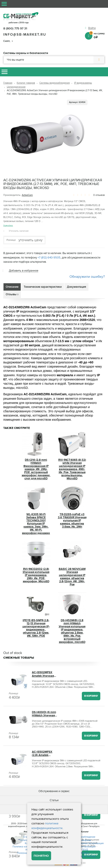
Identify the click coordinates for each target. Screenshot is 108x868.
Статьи (54, 800)
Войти (92, 28)
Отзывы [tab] (12, 294)
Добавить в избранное (24, 271)
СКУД (85, 850)
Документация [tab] (76, 287)
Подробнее (8, 225)
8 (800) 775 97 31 (15, 28)
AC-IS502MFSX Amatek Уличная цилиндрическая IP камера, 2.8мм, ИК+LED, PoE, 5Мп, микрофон (45, 674)
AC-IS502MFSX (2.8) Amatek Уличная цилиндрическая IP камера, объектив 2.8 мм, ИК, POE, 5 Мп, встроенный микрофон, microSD (45, 754)
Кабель (85, 853)
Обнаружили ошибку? (87, 277)
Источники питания (85, 856)
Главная (8, 83)
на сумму (97, 35)
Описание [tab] (12, 287)
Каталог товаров (26, 83)
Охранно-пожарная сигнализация (85, 843)
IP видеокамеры (83, 83)
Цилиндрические (16, 87)
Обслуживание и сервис (54, 791)
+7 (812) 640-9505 (49, 258)
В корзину (91, 696)
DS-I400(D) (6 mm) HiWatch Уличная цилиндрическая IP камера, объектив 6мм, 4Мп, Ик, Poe (45, 714)
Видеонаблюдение (85, 837)
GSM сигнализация (85, 847)
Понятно (41, 856)
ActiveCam (27, 195)
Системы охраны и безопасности (26, 53)
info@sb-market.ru (25, 35)
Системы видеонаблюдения (55, 83)
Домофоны (85, 840)
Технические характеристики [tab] (43, 287)
